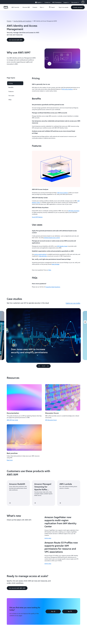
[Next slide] (49, 366)
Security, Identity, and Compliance (22, 21)
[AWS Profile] (83, 2)
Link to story (48, 538)
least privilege (56, 264)
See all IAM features (37, 217)
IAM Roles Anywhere (74, 211)
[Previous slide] (38, 366)
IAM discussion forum (51, 420)
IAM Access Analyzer (67, 89)
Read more (10, 460)
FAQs (50, 270)
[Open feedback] (85, 322)
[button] (26, 7)
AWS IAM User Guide (12, 420)
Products (9, 21)
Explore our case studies (73, 303)
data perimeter (43, 256)
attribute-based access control (52, 238)
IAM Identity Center (62, 246)
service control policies (40, 254)
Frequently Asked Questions (53, 287)
